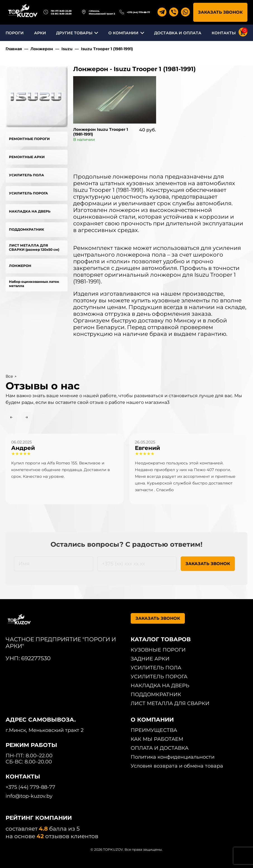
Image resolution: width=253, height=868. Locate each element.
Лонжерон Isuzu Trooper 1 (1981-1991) (101, 132)
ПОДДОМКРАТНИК (27, 229)
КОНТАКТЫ (224, 33)
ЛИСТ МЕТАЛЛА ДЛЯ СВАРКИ (170, 703)
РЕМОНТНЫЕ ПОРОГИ (29, 139)
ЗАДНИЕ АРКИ (150, 659)
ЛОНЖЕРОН (20, 266)
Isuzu (67, 49)
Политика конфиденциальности (173, 757)
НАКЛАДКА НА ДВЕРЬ (30, 211)
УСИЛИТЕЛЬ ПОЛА (27, 175)
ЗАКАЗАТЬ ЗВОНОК (220, 12)
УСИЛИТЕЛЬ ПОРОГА (28, 193)
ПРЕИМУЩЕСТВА (154, 730)
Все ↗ (11, 376)
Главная (14, 49)
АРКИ (40, 33)
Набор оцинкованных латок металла (34, 284)
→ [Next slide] (27, 417)
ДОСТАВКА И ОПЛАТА (178, 33)
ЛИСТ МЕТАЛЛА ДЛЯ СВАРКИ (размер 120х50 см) (34, 247)
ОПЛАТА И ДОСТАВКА (160, 748)
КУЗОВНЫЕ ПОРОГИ (158, 650)
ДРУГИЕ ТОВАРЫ (74, 33)
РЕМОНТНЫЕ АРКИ (27, 157)
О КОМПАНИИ (123, 33)
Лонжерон (42, 49)
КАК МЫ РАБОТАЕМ (157, 739)
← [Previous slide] (11, 417)
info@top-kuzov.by (29, 796)
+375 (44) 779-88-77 (138, 12)
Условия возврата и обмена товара (177, 766)
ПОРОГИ (15, 33)
